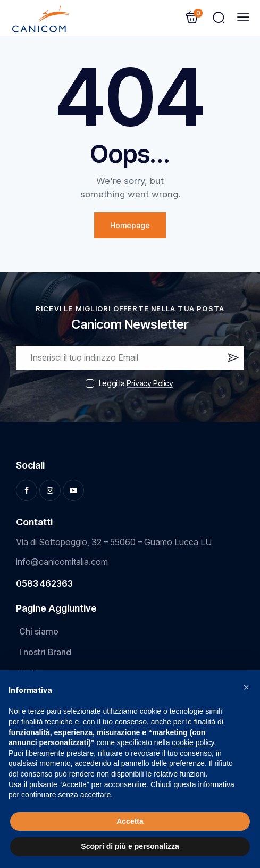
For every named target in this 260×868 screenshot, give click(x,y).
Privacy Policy (150, 384)
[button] (246, 687)
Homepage (130, 225)
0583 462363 (44, 583)
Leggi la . (137, 383)
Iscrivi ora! (232, 360)
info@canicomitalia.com (62, 562)
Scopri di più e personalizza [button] (130, 846)
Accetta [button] (130, 821)
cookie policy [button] (193, 742)
